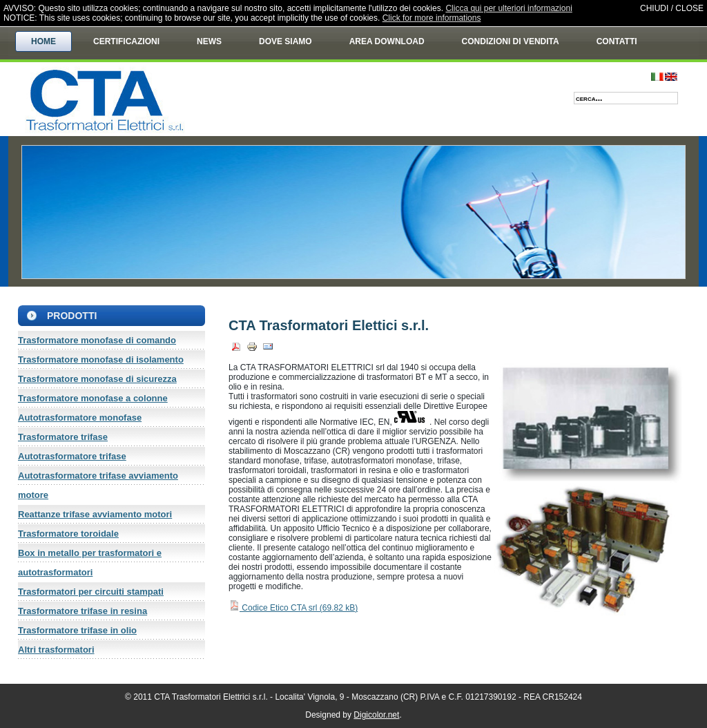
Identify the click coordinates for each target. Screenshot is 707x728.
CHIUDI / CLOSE (672, 8)
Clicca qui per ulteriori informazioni (509, 8)
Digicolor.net (376, 715)
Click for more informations (432, 18)
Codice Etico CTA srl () (293, 608)
